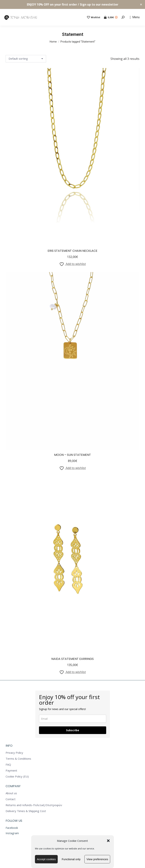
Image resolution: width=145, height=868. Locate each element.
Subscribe (73, 730)
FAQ (8, 765)
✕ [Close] (141, 5)
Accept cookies (46, 859)
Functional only (71, 859)
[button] (108, 841)
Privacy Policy (14, 753)
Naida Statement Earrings (72, 659)
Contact (11, 799)
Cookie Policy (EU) (17, 776)
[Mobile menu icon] (135, 17)
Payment (11, 771)
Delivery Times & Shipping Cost (26, 811)
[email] (73, 719)
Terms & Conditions (18, 759)
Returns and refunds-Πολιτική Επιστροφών (34, 805)
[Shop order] (26, 59)
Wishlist (93, 17)
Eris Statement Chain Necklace (72, 251)
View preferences (97, 859)
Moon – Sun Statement (72, 455)
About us (11, 793)
